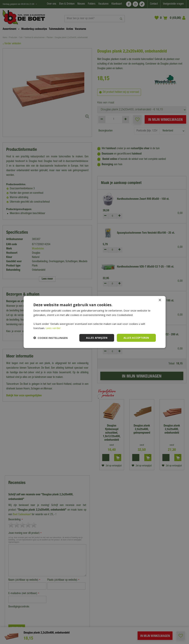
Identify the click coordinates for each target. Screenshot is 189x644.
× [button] (160, 300)
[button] (50, 338)
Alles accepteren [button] (136, 338)
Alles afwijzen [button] (97, 338)
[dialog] (95, 322)
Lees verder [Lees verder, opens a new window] (53, 328)
